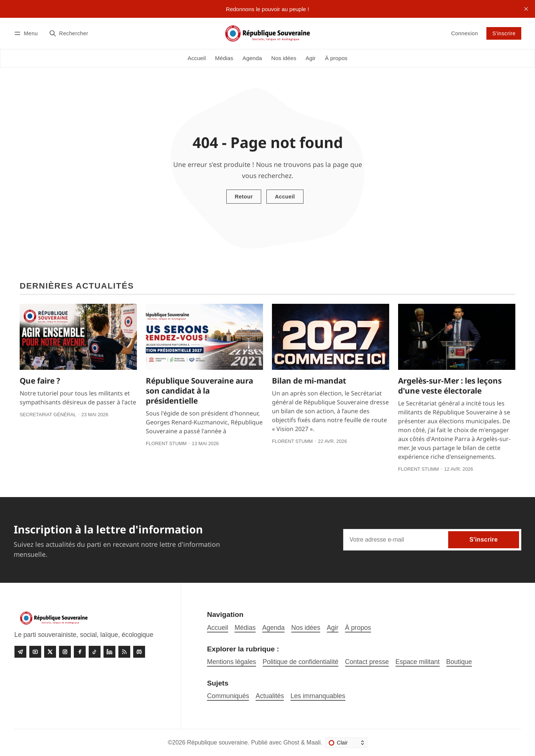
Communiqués (228, 696)
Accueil (285, 197)
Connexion (465, 33)
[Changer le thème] (346, 743)
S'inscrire (504, 33)
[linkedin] (109, 652)
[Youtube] (35, 652)
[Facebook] (80, 652)
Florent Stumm (166, 443)
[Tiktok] (95, 652)
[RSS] (124, 652)
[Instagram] (65, 652)
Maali (314, 742)
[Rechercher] (69, 33)
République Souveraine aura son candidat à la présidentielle (199, 391)
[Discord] (139, 652)
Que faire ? (40, 381)
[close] (526, 9)
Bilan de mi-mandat (309, 381)
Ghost (291, 742)
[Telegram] (20, 652)
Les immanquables (318, 696)
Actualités (270, 696)
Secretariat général (48, 415)
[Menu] (27, 33)
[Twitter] (50, 652)
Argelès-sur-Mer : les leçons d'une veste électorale (450, 386)
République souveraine (217, 742)
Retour (244, 197)
